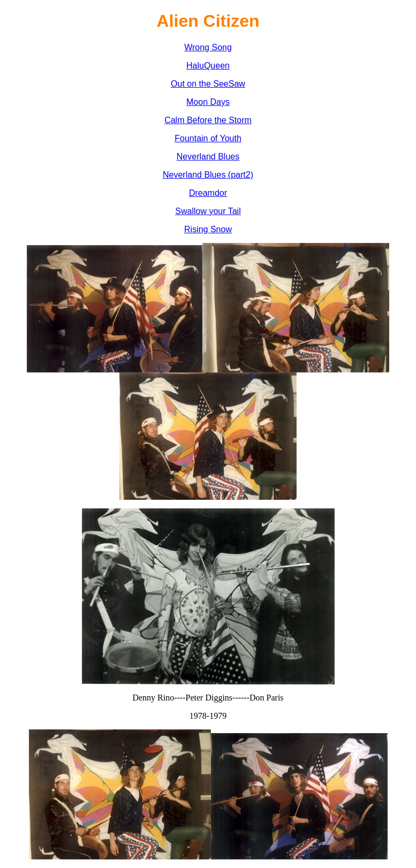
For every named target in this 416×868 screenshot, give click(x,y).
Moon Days (208, 102)
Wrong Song (208, 47)
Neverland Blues (208, 157)
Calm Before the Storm (208, 120)
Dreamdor (208, 193)
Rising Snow (208, 229)
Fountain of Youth (208, 138)
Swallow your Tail (208, 211)
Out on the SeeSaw (208, 84)
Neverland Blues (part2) (208, 175)
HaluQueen (208, 66)
